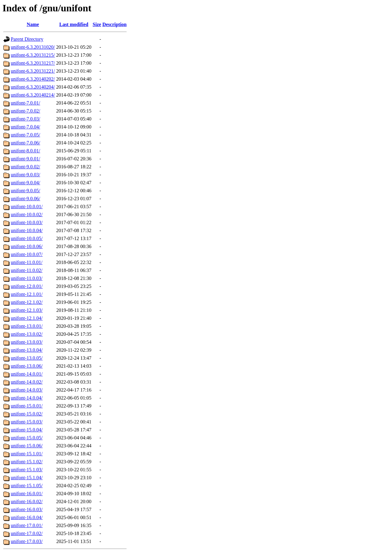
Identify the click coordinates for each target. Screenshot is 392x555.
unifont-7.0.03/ (25, 119)
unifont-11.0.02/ (27, 270)
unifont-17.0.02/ (27, 533)
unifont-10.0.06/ (27, 246)
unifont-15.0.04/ (27, 430)
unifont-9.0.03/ (25, 175)
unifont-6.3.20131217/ (33, 63)
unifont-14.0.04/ (27, 398)
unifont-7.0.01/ (25, 103)
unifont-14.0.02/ (27, 382)
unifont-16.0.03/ (27, 509)
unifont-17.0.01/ (27, 525)
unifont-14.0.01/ (27, 374)
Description (115, 24)
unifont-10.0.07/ (27, 254)
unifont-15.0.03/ (27, 422)
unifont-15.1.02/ (27, 462)
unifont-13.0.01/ (27, 326)
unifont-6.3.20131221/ (33, 71)
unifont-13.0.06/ (27, 366)
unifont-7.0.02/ (25, 111)
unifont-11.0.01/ (27, 262)
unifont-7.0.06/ (25, 143)
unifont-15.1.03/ (27, 470)
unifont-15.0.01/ (27, 406)
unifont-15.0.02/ (27, 414)
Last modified (74, 24)
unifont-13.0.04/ (27, 350)
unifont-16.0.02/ (27, 501)
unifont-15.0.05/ (27, 438)
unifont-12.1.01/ (27, 294)
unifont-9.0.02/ (25, 167)
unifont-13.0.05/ (27, 358)
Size (97, 24)
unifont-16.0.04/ (27, 517)
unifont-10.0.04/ (27, 230)
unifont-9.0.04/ (25, 183)
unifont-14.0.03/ (27, 390)
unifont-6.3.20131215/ (33, 55)
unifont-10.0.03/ (27, 222)
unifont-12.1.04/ (27, 318)
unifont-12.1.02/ (27, 302)
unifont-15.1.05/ (27, 486)
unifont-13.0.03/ (27, 342)
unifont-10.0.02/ (27, 214)
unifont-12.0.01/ (27, 286)
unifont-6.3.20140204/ (33, 87)
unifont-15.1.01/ (27, 454)
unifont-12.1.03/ (27, 310)
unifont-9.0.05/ (25, 191)
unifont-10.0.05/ (27, 238)
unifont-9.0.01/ (25, 159)
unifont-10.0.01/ (27, 207)
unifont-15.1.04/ (27, 478)
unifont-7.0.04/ (25, 127)
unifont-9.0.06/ (25, 199)
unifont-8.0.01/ (25, 151)
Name (33, 24)
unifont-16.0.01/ (27, 494)
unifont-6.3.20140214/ (33, 95)
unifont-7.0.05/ (25, 135)
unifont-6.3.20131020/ (33, 47)
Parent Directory (27, 39)
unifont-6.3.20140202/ (33, 79)
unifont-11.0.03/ (27, 278)
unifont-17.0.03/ (27, 541)
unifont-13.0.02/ (27, 334)
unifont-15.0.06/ (27, 446)
